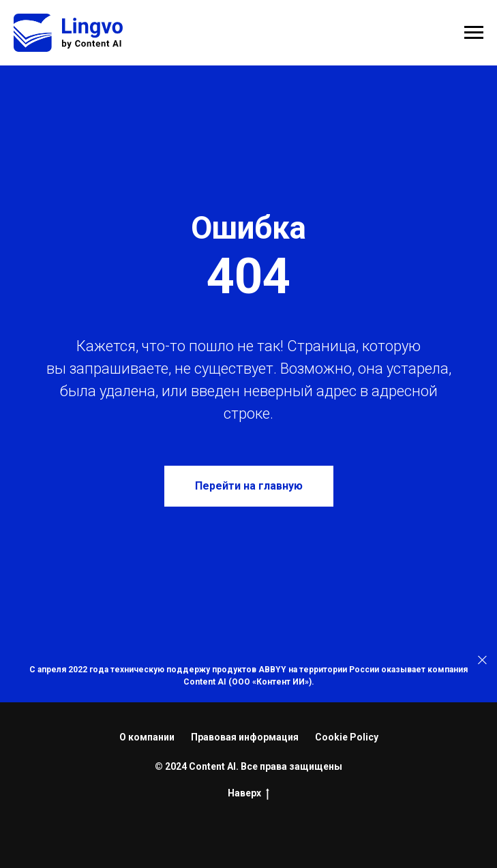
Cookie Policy (347, 737)
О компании (147, 737)
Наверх (249, 794)
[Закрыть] (482, 660)
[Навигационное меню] (474, 33)
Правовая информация (245, 737)
